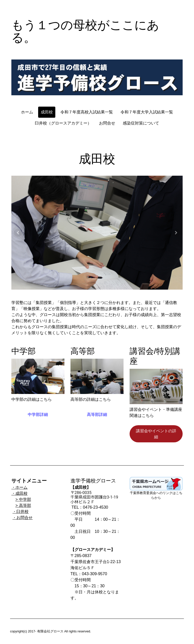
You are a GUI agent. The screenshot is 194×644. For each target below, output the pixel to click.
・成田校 (19, 493)
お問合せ (107, 123)
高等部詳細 (97, 415)
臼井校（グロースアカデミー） (63, 123)
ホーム (27, 112)
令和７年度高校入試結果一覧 (87, 112)
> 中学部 (23, 499)
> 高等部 (23, 505)
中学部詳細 (38, 415)
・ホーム (19, 487)
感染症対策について (141, 123)
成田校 (47, 112)
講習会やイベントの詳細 (156, 434)
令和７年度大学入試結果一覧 (147, 112)
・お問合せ (22, 518)
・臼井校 (20, 512)
